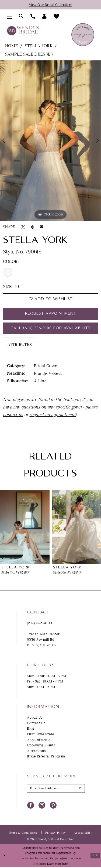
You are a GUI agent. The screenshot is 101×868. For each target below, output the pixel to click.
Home (11, 46)
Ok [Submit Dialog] (95, 856)
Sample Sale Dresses (29, 54)
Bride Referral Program (46, 757)
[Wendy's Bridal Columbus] (23, 31)
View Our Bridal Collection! (51, 5)
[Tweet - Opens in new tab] (23, 227)
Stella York (39, 46)
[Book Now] (83, 35)
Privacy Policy (56, 833)
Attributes (20, 345)
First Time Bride (40, 735)
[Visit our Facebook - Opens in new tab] (31, 805)
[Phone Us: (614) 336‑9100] (33, 16)
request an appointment (53, 415)
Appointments (39, 740)
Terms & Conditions (23, 833)
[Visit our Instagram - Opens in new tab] (42, 805)
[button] (10, 16)
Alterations (36, 751)
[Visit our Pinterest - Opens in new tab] (53, 805)
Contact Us (36, 723)
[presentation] (25, 528)
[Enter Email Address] (56, 789)
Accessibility (83, 833)
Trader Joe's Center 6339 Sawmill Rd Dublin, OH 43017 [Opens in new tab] (43, 640)
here (65, 864)
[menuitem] (10, 16)
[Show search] (21, 16)
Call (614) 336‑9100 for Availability (51, 329)
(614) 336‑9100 (40, 623)
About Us (35, 718)
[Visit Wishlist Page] (56, 16)
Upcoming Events (41, 746)
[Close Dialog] (4, 856)
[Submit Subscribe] (79, 789)
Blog (31, 729)
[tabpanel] (50, 141)
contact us (13, 415)
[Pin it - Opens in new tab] (33, 227)
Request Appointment (51, 314)
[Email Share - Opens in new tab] (42, 227)
